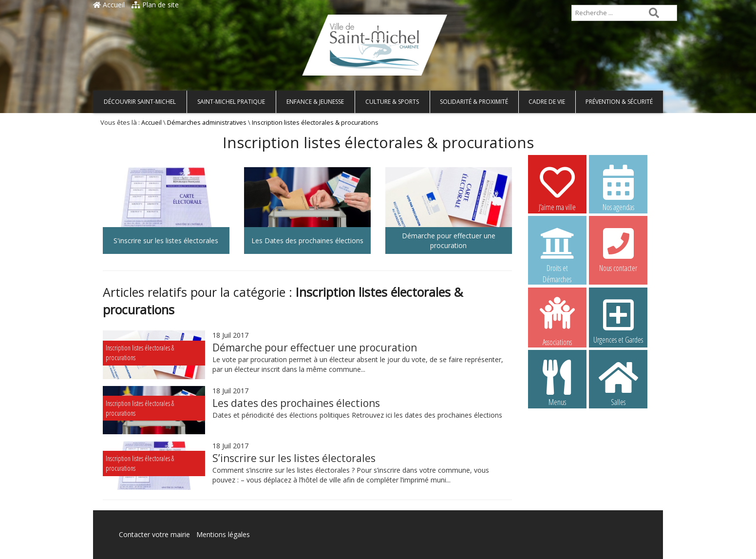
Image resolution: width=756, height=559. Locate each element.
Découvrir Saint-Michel (140, 102)
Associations (557, 321)
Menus (557, 383)
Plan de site (155, 5)
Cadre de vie (547, 102)
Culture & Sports (392, 102)
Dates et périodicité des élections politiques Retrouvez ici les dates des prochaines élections (357, 415)
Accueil (109, 5)
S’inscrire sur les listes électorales (294, 458)
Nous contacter (618, 249)
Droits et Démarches (557, 249)
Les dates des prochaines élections (296, 403)
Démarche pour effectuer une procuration (315, 347)
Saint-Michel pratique (231, 102)
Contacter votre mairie (154, 534)
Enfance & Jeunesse (315, 102)
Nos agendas (618, 188)
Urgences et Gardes (618, 320)
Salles (618, 383)
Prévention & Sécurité (619, 102)
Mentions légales (223, 534)
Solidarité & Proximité (474, 102)
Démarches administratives (207, 123)
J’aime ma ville (557, 188)
